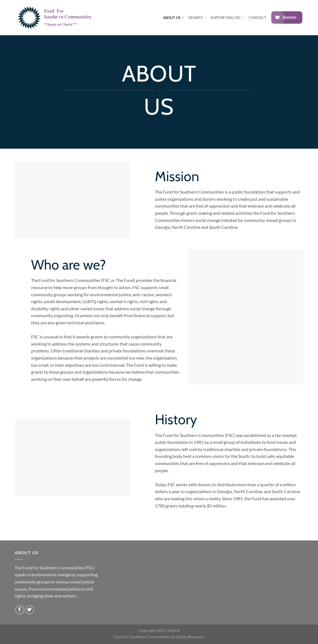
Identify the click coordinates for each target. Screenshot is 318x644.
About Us (174, 17)
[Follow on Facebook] (20, 610)
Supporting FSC (228, 17)
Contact (257, 18)
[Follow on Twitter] (30, 610)
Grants (197, 17)
